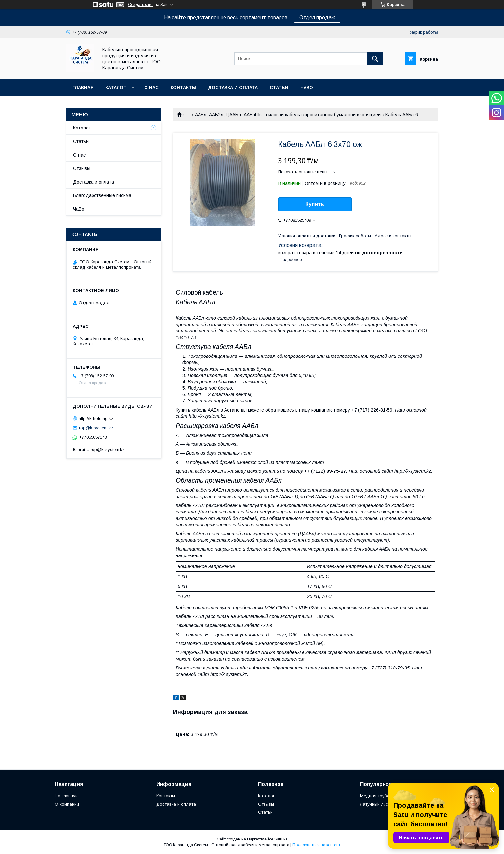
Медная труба (375, 796)
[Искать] (375, 59)
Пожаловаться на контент (316, 845)
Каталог (116, 87)
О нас (151, 87)
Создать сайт (141, 5)
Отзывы (82, 168)
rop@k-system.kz (96, 428)
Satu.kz (281, 839)
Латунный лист (375, 804)
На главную (67, 796)
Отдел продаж (317, 18)
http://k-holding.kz (96, 418)
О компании (67, 804)
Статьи (279, 87)
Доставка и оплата (233, 87)
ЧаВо (307, 87)
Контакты (183, 87)
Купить (315, 204)
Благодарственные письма (102, 195)
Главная (83, 87)
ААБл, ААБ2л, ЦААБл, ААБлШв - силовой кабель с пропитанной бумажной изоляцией (288, 115)
